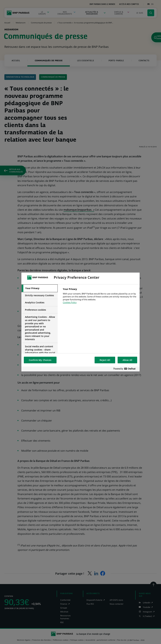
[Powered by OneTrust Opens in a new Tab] (126, 369)
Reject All (105, 360)
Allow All (127, 360)
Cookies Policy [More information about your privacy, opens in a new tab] (70, 302)
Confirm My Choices (40, 360)
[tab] (40, 288)
